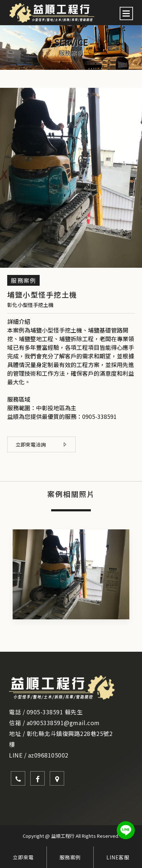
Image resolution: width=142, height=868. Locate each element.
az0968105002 (48, 755)
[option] (71, 48)
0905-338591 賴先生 (55, 712)
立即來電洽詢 (41, 444)
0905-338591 (99, 416)
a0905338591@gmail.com (63, 723)
